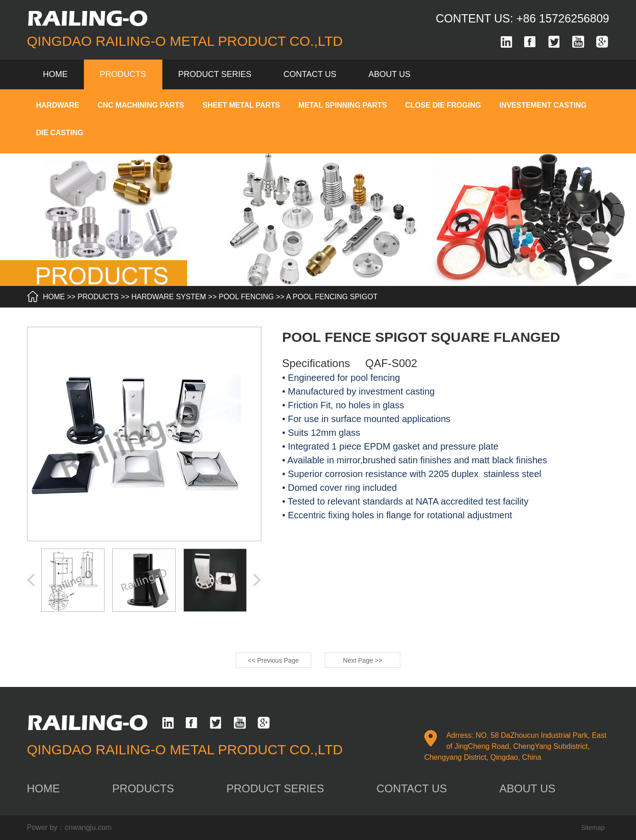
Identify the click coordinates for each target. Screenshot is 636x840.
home (44, 788)
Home (55, 74)
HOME (54, 297)
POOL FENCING (246, 297)
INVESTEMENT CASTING (543, 105)
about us (390, 74)
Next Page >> (363, 660)
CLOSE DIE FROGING (443, 105)
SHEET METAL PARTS (241, 105)
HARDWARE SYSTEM (169, 297)
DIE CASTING (60, 133)
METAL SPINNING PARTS (343, 105)
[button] (257, 580)
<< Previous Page (273, 660)
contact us (310, 74)
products (123, 74)
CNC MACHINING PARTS (141, 105)
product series (215, 74)
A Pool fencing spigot (332, 297)
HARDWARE (58, 105)
